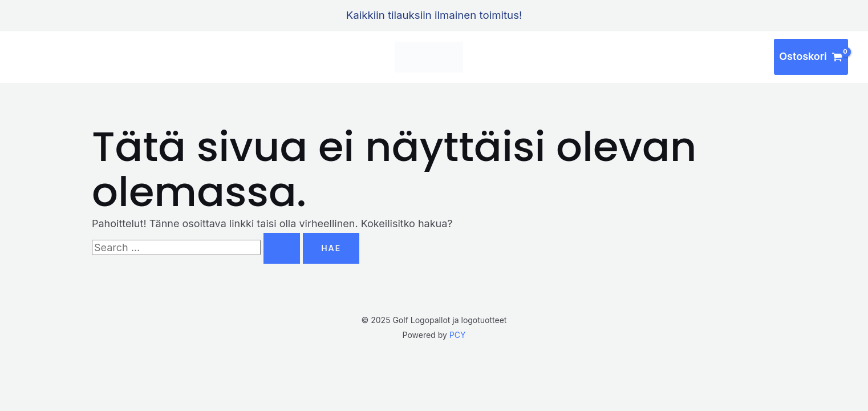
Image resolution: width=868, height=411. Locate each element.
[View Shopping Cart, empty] (811, 57)
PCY (458, 335)
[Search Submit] (282, 248)
